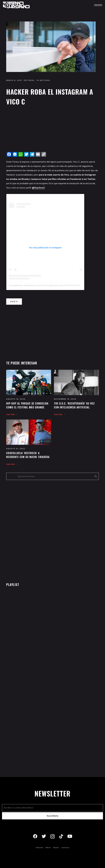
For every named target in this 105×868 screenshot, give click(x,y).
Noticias (45, 80)
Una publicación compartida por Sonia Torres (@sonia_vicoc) (36, 285)
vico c (14, 302)
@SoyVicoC (38, 188)
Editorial (29, 80)
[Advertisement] (52, 130)
